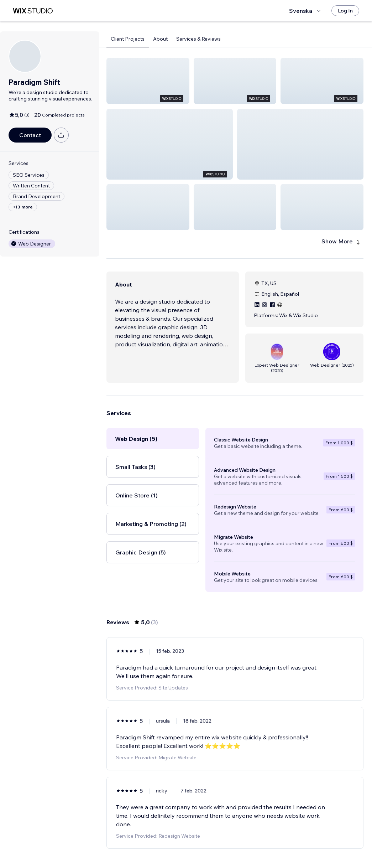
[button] (148, 81)
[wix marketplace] (33, 11)
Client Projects (128, 39)
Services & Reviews (198, 39)
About (160, 39)
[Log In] (345, 11)
